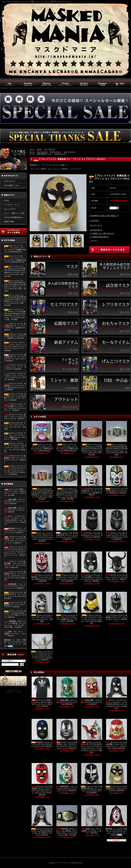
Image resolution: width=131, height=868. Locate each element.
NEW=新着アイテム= (12, 185)
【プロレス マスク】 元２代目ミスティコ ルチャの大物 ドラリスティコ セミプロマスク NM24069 (15, 397)
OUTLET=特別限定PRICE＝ (14, 217)
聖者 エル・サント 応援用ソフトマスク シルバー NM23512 (15, 634)
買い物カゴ (121, 84)
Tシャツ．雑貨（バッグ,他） (15, 213)
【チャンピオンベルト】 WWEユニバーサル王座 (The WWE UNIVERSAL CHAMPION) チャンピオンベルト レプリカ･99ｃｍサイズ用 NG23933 (15, 271)
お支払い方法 (28, 84)
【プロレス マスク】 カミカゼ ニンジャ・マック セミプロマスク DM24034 (15, 367)
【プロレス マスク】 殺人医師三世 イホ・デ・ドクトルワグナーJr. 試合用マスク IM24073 (15, 327)
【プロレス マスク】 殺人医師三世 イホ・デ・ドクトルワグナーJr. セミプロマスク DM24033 (15, 358)
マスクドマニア (13, 690)
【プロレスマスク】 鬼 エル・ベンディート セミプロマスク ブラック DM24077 (15, 417)
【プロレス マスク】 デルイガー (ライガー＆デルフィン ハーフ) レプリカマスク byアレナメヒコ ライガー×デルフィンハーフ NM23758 (15, 552)
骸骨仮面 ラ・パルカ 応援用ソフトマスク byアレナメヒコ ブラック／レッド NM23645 (15, 643)
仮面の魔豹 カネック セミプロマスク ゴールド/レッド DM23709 (14, 510)
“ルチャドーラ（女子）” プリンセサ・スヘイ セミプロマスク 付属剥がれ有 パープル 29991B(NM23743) (15, 259)
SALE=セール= (10, 181)
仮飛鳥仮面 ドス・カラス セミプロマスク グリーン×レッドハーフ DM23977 (15, 586)
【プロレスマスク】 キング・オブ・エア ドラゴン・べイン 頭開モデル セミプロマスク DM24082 (15, 436)
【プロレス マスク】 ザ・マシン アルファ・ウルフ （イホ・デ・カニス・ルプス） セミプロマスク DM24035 (15, 448)
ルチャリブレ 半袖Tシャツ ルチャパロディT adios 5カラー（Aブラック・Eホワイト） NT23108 (15, 492)
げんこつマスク (10, 209)
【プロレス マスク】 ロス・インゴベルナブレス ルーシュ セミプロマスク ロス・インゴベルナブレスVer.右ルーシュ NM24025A (15, 470)
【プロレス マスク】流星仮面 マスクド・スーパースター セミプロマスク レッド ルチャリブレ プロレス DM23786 (15, 576)
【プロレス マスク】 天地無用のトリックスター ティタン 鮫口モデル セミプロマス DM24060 (15, 387)
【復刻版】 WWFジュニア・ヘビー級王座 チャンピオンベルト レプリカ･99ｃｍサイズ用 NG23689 (15, 624)
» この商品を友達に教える (99, 237)
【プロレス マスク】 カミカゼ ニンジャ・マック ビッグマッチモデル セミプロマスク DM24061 (15, 376)
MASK (7, 200)
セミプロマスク (50, 149)
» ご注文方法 (94, 220)
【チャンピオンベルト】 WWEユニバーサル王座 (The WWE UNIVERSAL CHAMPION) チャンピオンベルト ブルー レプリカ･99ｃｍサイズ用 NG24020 (15, 314)
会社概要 (102, 84)
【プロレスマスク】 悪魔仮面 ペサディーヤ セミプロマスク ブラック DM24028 (15, 459)
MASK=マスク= (56, 152)
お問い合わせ (84, 84)
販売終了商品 (9, 222)
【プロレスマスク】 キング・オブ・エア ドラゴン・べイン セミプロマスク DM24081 (15, 426)
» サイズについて (96, 225)
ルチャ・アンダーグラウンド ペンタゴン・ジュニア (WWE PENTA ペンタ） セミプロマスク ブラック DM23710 (15, 520)
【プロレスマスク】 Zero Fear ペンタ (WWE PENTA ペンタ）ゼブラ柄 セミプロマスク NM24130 (15, 614)
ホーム (32, 149)
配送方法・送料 (47, 84)
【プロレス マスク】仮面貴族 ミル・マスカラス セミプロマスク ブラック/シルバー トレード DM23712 (15, 540)
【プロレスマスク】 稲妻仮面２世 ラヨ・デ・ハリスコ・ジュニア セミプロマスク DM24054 (15, 595)
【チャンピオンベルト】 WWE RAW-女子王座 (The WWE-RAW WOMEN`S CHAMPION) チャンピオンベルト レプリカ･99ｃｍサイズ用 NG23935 (15, 300)
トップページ (9, 84)
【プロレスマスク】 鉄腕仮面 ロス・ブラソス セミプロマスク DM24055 (15, 605)
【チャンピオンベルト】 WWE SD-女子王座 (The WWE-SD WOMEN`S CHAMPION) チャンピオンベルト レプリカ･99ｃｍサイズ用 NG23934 (15, 286)
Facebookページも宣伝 (13, 692)
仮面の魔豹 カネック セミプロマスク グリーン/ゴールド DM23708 (14, 502)
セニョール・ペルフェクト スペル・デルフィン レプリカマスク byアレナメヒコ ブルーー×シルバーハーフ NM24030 (15, 346)
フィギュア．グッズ (12, 205)
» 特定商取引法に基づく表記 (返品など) (104, 216)
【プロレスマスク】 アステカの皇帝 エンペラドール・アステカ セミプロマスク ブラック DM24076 (15, 407)
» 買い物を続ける (96, 230)
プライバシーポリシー (65, 84)
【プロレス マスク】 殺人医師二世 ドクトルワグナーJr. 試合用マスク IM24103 (15, 336)
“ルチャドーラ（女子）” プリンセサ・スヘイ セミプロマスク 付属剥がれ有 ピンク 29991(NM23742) (15, 249)
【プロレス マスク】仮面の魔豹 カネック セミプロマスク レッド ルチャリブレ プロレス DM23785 (15, 564)
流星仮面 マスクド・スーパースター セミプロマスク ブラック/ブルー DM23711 (15, 530)
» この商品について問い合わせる (101, 233)
